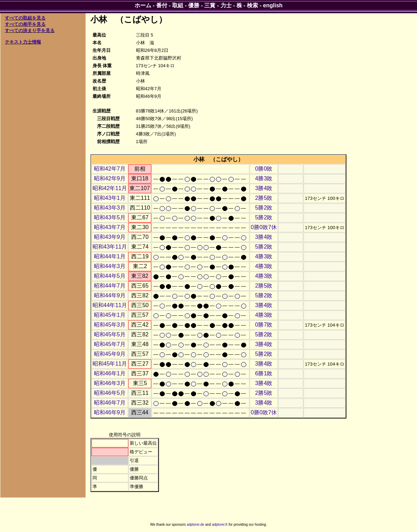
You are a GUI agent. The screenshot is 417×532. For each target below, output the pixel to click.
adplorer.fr (220, 525)
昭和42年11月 (110, 188)
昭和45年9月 (110, 354)
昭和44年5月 (110, 276)
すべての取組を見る (25, 18)
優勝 (194, 5)
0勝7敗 (264, 325)
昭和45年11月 (110, 364)
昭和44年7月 (110, 286)
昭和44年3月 (110, 266)
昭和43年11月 (110, 247)
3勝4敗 (264, 188)
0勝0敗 (264, 169)
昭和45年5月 (110, 334)
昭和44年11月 (110, 305)
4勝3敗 (264, 178)
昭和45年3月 (110, 325)
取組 (178, 5)
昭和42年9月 (110, 178)
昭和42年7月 (110, 169)
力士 (226, 5)
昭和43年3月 (110, 208)
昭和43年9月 (110, 237)
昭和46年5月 (110, 393)
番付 (162, 5)
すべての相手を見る (25, 24)
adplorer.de (195, 525)
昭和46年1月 (110, 373)
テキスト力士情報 (23, 42)
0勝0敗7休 (264, 227)
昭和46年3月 (110, 383)
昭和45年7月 (110, 344)
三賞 (210, 5)
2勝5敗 (264, 198)
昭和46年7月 (110, 403)
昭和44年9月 (110, 295)
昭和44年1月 (110, 256)
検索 (252, 5)
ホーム (143, 5)
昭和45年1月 (110, 315)
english (273, 5)
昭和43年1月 (110, 198)
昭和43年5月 (110, 217)
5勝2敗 (264, 208)
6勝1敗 (264, 373)
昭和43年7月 (110, 227)
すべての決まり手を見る (30, 30)
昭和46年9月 (110, 412)
